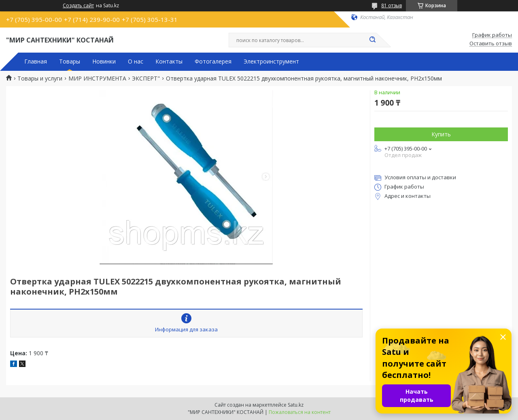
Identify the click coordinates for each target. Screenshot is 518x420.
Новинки (104, 62)
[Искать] (372, 40)
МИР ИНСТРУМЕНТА (97, 78)
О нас (136, 62)
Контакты (169, 62)
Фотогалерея (213, 62)
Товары (70, 62)
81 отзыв (392, 5)
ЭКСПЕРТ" (146, 78)
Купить (441, 134)
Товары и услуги (40, 78)
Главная (36, 62)
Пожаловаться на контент (300, 412)
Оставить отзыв (491, 44)
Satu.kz (296, 405)
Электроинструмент (271, 62)
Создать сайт (78, 6)
